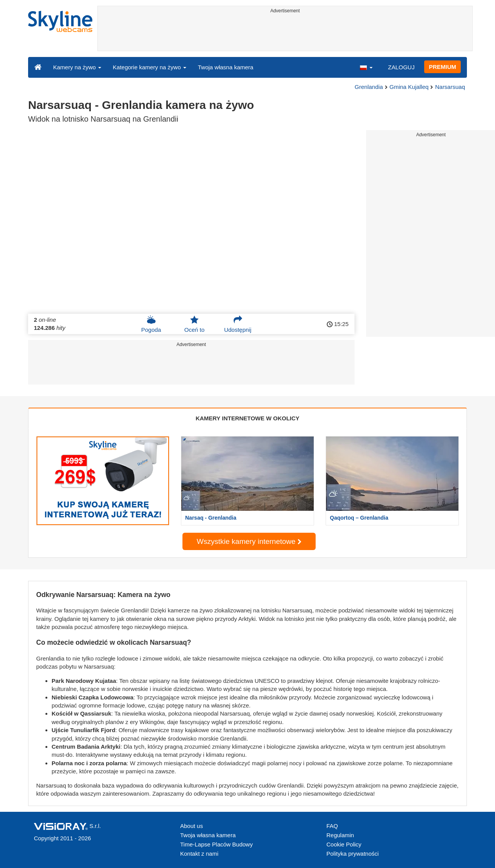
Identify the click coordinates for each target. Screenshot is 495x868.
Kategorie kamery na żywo (150, 67)
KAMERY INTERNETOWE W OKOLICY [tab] (247, 418)
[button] (366, 67)
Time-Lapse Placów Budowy (217, 844)
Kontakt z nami (199, 854)
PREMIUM (442, 67)
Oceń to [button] (195, 324)
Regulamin (340, 835)
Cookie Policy (344, 844)
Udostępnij (238, 324)
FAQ (332, 826)
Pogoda (151, 324)
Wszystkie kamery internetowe (249, 541)
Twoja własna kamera (226, 67)
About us (191, 826)
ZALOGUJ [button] (401, 67)
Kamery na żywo (77, 67)
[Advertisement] (285, 33)
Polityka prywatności (353, 854)
